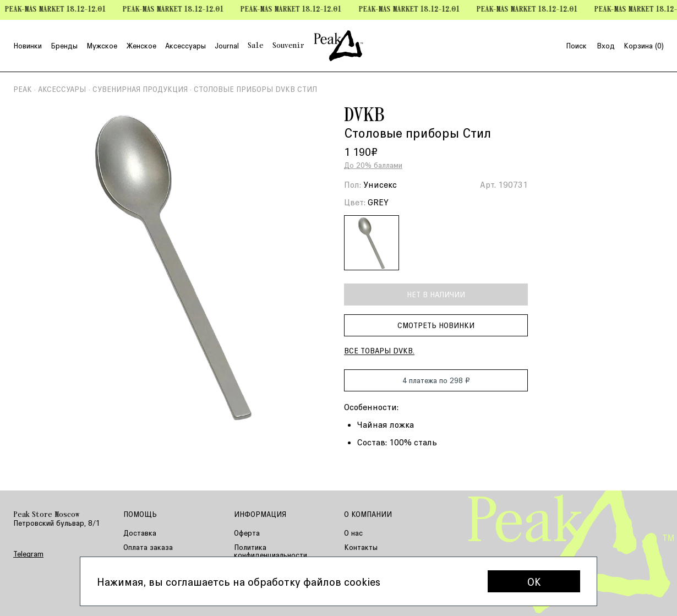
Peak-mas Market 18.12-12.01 (59, 10)
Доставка (140, 533)
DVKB (364, 116)
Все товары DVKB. (379, 350)
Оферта (247, 533)
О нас (353, 533)
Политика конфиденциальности (271, 551)
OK (534, 581)
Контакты (361, 547)
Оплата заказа (148, 547)
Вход (606, 46)
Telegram (28, 554)
